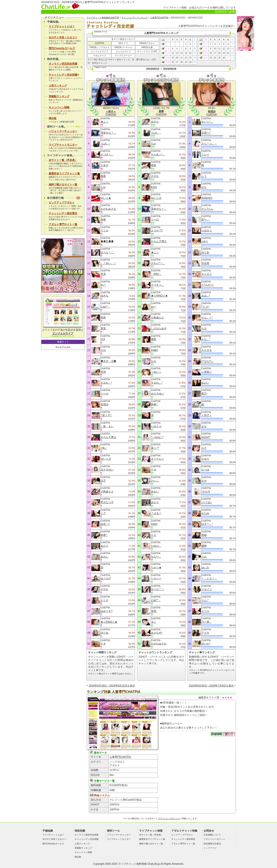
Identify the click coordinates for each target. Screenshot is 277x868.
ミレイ (205, 154)
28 (181, 62)
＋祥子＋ (207, 415)
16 (190, 53)
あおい (105, 557)
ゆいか (205, 568)
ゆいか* (206, 644)
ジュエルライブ (123, 51)
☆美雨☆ (207, 372)
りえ (154, 535)
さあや (105, 165)
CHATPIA (99, 43)
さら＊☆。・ (209, 144)
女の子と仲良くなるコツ (63, 37)
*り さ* (205, 307)
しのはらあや (159, 328)
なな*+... (156, 557)
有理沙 (105, 404)
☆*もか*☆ (208, 285)
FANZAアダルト (147, 43)
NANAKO (207, 198)
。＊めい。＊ (108, 263)
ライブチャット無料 (130, 864)
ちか (103, 187)
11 (168, 53)
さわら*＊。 (158, 263)
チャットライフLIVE (147, 51)
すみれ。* (106, 383)
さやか (105, 589)
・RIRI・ (156, 274)
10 (195, 49)
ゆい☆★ (106, 198)
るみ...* (206, 296)
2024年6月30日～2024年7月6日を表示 (211, 686)
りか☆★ (156, 568)
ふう (204, 176)
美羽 (103, 372)
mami (154, 524)
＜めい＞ (156, 372)
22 (186, 58)
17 (195, 53)
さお (103, 350)
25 (168, 62)
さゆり (205, 459)
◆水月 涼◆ (108, 361)
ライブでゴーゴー (123, 56)
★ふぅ (105, 122)
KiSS (154, 187)
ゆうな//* (106, 578)
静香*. (104, 535)
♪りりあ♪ (207, 502)
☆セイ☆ (207, 589)
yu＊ (103, 285)
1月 (163, 40)
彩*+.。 (206, 220)
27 (177, 62)
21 (181, 58)
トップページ (210, 848)
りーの (105, 394)
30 (190, 62)
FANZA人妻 (147, 47)
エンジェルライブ (100, 51)
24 (195, 58)
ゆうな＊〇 (107, 252)
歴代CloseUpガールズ (62, 48)
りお (204, 557)
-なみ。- (105, 144)
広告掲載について (212, 835)
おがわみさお (108, 209)
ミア (103, 513)
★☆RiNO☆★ (109, 622)
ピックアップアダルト (62, 203)
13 (177, 53)
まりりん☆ (158, 459)
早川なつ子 (107, 502)
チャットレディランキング (135, 18)
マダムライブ (100, 56)
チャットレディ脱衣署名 (63, 213)
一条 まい (107, 426)
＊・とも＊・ (209, 578)
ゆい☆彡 (106, 459)
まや (204, 481)
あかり (105, 546)
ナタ (103, 644)
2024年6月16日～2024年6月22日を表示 (112, 686)
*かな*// (206, 492)
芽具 (103, 274)
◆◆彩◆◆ (107, 241)
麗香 (103, 176)
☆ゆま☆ (207, 230)
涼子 (103, 481)
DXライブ (123, 43)
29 (186, 62)
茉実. (104, 328)
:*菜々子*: (106, 415)
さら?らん (207, 209)
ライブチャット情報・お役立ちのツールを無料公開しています (200, 8)
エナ (204, 448)
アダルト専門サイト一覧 (63, 224)
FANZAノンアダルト (99, 47)
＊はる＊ (156, 513)
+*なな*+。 (208, 361)
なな (154, 361)
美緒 (204, 535)
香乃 (204, 394)
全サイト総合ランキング (123, 39)
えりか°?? (157, 230)
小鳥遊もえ (107, 492)
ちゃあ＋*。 (158, 154)
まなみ (205, 513)
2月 (201, 40)
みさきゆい (107, 470)
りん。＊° (207, 318)
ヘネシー (156, 578)
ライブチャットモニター (63, 145)
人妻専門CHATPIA (159, 18)
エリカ (205, 611)
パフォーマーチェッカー (63, 131)
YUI (103, 339)
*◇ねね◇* (157, 437)
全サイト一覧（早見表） (63, 160)
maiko (155, 350)
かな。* (206, 339)
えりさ (105, 600)
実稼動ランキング (59, 96)
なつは (205, 470)
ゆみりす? (107, 611)
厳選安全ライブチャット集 (64, 174)
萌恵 (103, 318)
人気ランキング (58, 86)
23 (190, 58)
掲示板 (53, 118)
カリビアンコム (63, 347)
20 (177, 58)
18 (168, 58)
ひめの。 (156, 546)
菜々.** (155, 448)
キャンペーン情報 (59, 107)
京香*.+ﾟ (206, 133)
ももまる (207, 350)
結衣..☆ (105, 524)
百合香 (205, 263)
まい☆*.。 (208, 122)
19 (173, 58)
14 (181, 53)
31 (195, 62)
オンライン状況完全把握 (63, 64)
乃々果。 (207, 622)
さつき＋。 (107, 154)
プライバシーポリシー (169, 819)
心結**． (105, 307)
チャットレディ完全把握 (64, 75)
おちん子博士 (108, 437)
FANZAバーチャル (123, 47)
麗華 (204, 546)
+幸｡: (104, 448)
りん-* (205, 600)
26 (173, 62)
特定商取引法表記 (212, 844)
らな (204, 328)
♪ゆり (205, 241)
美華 (103, 220)
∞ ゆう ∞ (156, 426)
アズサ (205, 633)
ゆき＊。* (207, 524)
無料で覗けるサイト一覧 (63, 185)
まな (204, 426)
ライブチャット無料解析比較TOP (103, 18)
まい (154, 622)
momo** (206, 437)
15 (186, 53)
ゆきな (105, 296)
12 (173, 53)
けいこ (155, 481)
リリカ (105, 230)
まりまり (207, 274)
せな (204, 187)
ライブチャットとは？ (62, 26)
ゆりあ (105, 633)
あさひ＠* (157, 633)
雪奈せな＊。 (108, 133)
